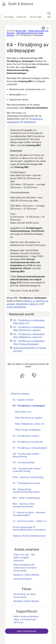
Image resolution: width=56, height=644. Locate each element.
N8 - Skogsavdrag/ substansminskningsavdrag (26, 491)
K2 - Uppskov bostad (23, 400)
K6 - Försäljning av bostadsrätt (28, 442)
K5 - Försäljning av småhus (26, 436)
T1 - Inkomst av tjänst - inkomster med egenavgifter (29, 514)
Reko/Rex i (26, 601)
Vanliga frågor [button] (23, 17)
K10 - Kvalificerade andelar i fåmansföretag (26, 455)
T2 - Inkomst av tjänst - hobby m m (30, 521)
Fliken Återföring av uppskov (29, 418)
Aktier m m (29, 301)
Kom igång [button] (9, 17)
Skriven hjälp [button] (36, 17)
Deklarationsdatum (23, 579)
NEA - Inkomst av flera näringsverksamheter (24, 505)
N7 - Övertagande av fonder (26, 483)
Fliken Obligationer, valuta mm (30, 424)
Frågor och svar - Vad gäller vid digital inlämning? (24, 558)
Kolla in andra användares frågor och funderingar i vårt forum (26, 619)
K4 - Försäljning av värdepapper (29, 406)
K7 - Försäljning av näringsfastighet (30, 448)
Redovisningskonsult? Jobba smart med (25, 568)
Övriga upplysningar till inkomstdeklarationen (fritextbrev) (29, 528)
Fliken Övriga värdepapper (28, 430)
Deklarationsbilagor (20, 394)
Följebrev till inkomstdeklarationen (29, 536)
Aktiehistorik (30, 122)
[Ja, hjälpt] (22, 375)
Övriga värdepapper (16, 307)
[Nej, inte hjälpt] (34, 375)
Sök (49, 17)
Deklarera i (26, 575)
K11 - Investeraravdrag (24, 462)
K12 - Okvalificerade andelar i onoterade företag (27, 470)
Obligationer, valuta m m (28, 304)
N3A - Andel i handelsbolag (26, 498)
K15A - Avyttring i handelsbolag (28, 477)
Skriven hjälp (21, 31)
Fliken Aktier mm (23, 412)
